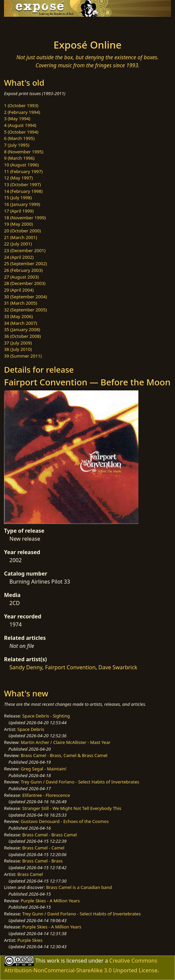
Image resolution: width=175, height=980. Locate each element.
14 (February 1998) (23, 191)
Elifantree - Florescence (46, 795)
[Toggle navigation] (21, 26)
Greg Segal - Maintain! (44, 769)
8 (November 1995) (24, 152)
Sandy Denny (26, 667)
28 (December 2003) (25, 283)
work (53, 961)
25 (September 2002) (26, 263)
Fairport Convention (70, 667)
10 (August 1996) (21, 165)
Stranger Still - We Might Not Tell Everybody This (72, 808)
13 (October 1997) (23, 184)
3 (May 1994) (17, 119)
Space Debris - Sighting (46, 716)
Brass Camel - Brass (42, 861)
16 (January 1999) (22, 204)
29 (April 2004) (19, 290)
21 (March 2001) (20, 237)
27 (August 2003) (21, 277)
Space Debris (31, 729)
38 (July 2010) (18, 349)
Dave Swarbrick (118, 667)
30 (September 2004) (26, 297)
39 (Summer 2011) (23, 356)
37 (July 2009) (18, 343)
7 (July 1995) (17, 145)
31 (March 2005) (20, 303)
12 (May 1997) (18, 178)
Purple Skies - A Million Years (50, 901)
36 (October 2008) (23, 336)
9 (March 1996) (19, 158)
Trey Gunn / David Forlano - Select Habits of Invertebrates (80, 782)
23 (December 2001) (25, 250)
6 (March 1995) (19, 138)
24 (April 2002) (19, 257)
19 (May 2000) (18, 224)
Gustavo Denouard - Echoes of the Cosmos (65, 821)
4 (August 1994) (20, 125)
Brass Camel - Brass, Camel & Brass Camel (64, 755)
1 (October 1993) (21, 105)
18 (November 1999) (25, 218)
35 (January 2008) (22, 329)
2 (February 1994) (22, 112)
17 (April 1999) (19, 211)
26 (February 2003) (23, 270)
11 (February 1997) (23, 171)
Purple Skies (30, 940)
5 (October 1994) (21, 132)
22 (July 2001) (18, 244)
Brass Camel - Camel (43, 848)
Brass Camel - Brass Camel (49, 835)
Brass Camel (30, 874)
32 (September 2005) (26, 310)
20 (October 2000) (23, 231)
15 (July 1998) (18, 198)
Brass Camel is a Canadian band (79, 887)
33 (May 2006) (18, 316)
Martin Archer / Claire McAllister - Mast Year (66, 742)
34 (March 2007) (20, 323)
